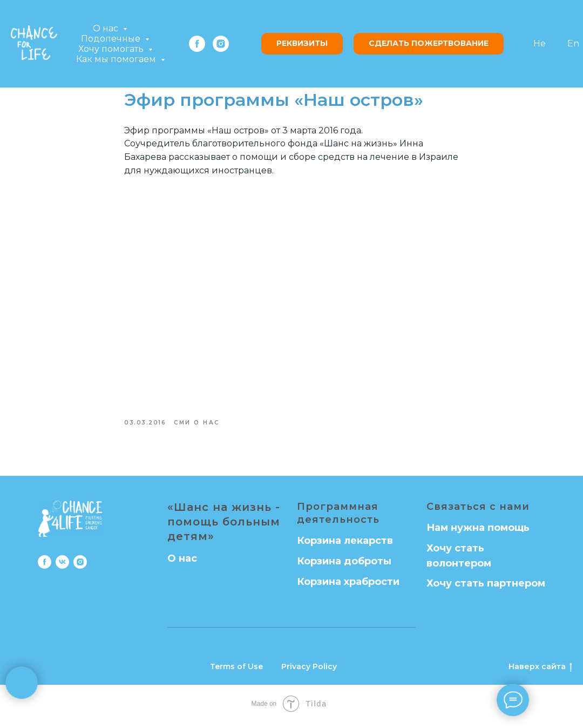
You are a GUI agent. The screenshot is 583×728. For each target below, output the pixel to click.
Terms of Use (236, 672)
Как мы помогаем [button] (117, 59)
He (540, 43)
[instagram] (221, 44)
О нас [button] (107, 28)
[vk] (62, 567)
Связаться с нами (478, 511)
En (573, 43)
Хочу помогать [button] (112, 49)
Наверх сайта (540, 672)
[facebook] (197, 44)
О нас (182, 563)
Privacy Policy (309, 672)
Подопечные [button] (112, 39)
